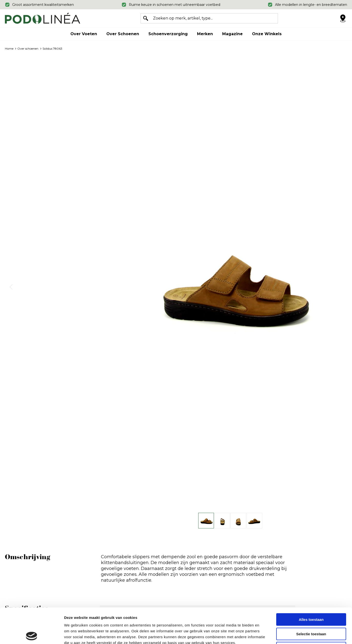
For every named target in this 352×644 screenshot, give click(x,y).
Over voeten (84, 34)
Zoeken (146, 18)
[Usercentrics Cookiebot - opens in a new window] (32, 634)
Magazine (232, 34)
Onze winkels (267, 34)
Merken (205, 34)
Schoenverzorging (168, 34)
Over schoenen (123, 34)
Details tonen (264, 634)
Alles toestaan (311, 584)
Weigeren (311, 613)
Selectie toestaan (311, 599)
